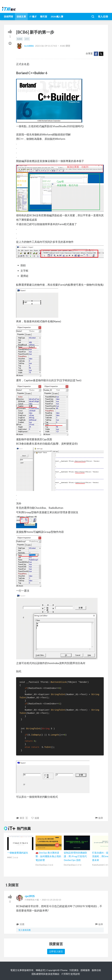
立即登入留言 (56, 951)
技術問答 (9, 16)
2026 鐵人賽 (57, 16)
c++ (27, 39)
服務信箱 (96, 970)
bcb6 (20, 39)
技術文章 (21, 16)
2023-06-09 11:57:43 (46, 46)
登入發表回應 (25, 930)
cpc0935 (30, 896)
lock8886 (25, 46)
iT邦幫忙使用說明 (71, 974)
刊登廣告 (74, 970)
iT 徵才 (33, 16)
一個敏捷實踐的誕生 (18, 853)
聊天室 (44, 16)
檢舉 (99, 818)
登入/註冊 (103, 16)
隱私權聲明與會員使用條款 (46, 974)
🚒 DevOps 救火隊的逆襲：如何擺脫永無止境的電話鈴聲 (48, 856)
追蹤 (35, 818)
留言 (22, 818)
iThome (64, 970)
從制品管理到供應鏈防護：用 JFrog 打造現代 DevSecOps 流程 (75, 856)
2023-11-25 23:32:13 (51, 900)
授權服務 (85, 970)
